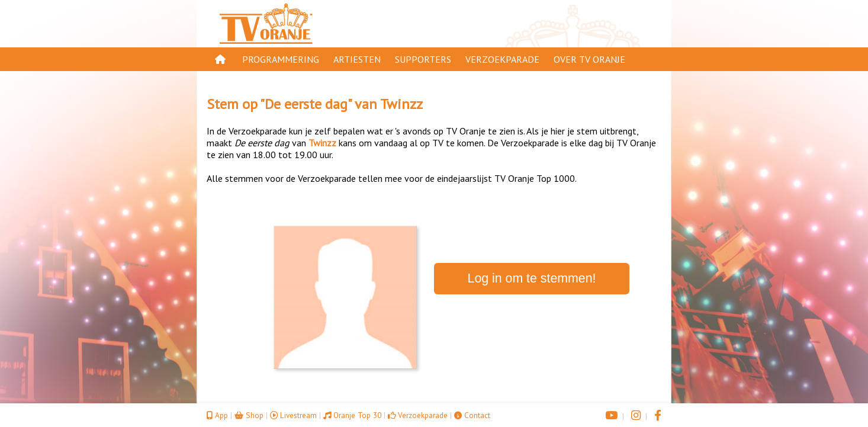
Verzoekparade (502, 59)
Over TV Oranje (589, 59)
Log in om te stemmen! (532, 278)
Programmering (281, 59)
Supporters (423, 59)
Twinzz (401, 104)
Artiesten (357, 59)
